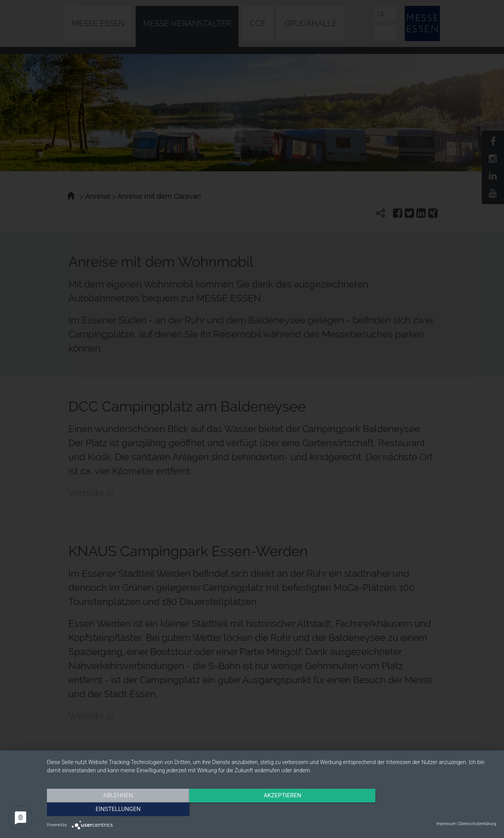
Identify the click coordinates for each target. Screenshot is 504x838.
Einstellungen (429, 809)
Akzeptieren (271, 809)
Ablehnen (114, 809)
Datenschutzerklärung (477, 824)
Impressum (446, 824)
